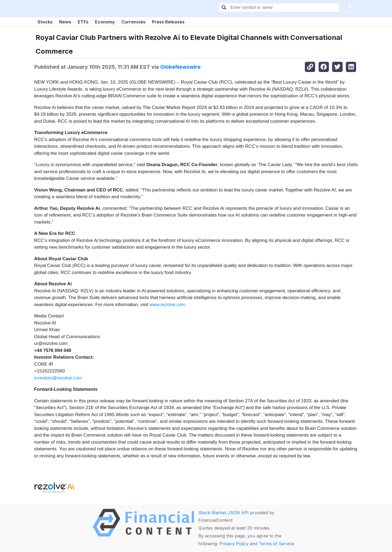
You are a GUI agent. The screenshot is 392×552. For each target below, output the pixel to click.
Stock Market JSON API (224, 513)
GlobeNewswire (180, 67)
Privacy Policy (234, 544)
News (65, 22)
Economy (105, 22)
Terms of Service (276, 544)
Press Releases (168, 22)
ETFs (83, 22)
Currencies (133, 22)
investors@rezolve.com (58, 378)
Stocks (45, 22)
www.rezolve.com (168, 305)
